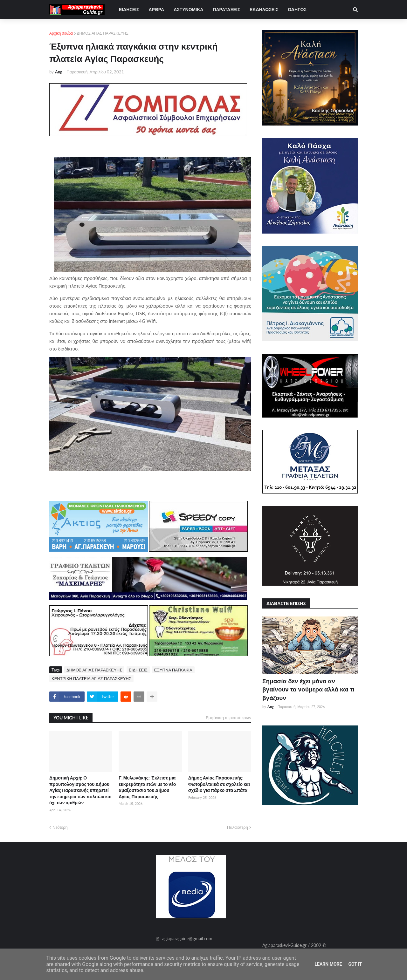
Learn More (328, 964)
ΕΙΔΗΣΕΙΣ (138, 670)
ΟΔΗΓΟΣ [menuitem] (297, 9)
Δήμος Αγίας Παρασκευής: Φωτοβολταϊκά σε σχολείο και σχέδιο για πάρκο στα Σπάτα (219, 784)
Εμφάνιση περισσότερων (228, 718)
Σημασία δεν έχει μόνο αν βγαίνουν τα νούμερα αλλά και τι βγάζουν (308, 689)
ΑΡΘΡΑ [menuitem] (156, 9)
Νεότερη (60, 827)
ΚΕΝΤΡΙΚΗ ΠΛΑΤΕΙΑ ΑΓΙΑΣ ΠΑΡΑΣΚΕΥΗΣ (91, 678)
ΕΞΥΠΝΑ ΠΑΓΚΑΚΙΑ (173, 670)
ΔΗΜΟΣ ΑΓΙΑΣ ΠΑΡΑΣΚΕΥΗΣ (103, 33)
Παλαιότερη (238, 827)
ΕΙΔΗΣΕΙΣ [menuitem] (129, 9)
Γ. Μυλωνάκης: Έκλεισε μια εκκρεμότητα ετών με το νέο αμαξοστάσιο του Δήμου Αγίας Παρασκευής (147, 787)
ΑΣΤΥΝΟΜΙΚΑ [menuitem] (188, 9)
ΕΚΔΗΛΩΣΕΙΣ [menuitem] (264, 9)
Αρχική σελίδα (61, 33)
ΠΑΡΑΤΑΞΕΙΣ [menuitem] (226, 9)
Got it (355, 964)
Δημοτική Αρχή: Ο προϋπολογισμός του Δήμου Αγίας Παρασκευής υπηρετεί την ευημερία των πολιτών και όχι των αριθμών (80, 790)
